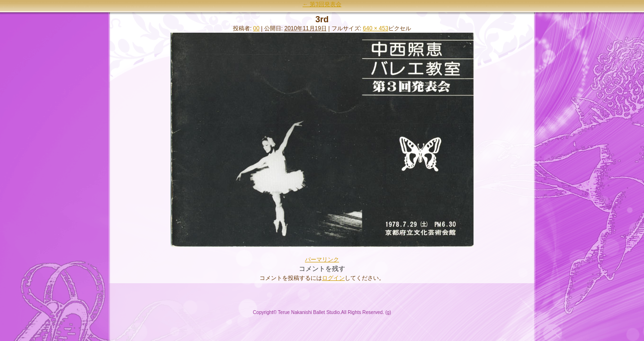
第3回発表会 (322, 4)
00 (256, 28)
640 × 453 (376, 28)
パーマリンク (322, 260)
